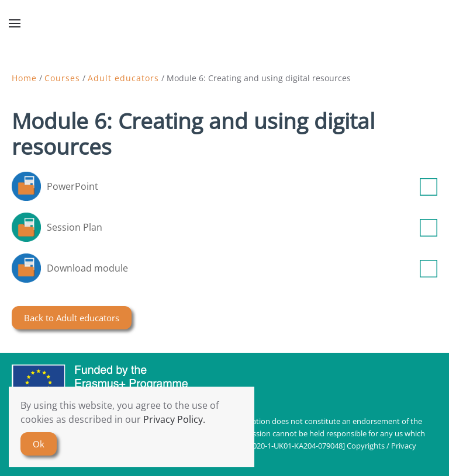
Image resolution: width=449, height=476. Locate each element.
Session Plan (242, 227)
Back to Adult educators (72, 318)
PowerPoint (242, 186)
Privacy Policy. (174, 419)
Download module (242, 268)
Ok (39, 444)
